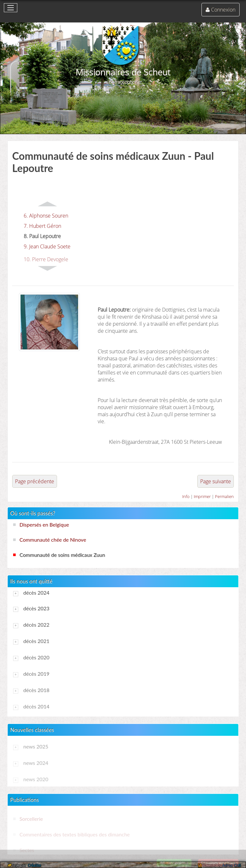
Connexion (223, 10)
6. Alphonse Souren (46, 216)
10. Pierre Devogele (46, 259)
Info (186, 496)
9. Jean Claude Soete (47, 246)
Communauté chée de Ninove (53, 540)
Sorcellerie (31, 818)
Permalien (224, 496)
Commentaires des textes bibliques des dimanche (75, 834)
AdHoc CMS (232, 865)
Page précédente (35, 481)
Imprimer (202, 496)
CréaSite (34, 865)
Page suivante (216, 481)
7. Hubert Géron (42, 226)
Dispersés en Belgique (44, 524)
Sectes (27, 850)
